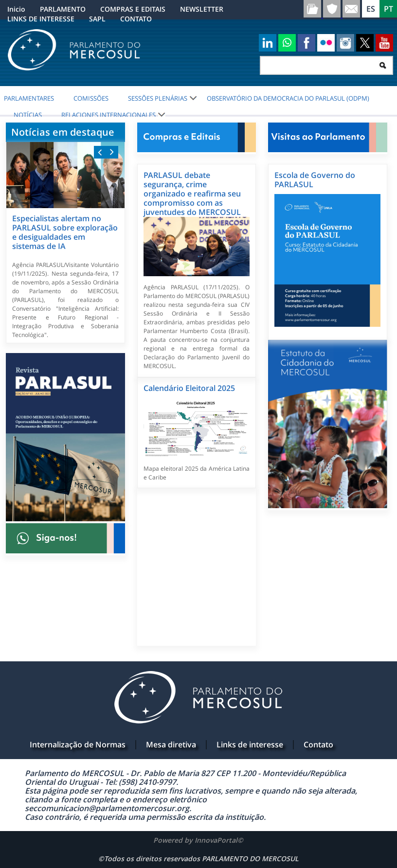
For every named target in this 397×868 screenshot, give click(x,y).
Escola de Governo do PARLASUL (315, 180)
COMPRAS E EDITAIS (133, 9)
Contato (318, 744)
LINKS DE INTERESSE (41, 19)
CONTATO (136, 19)
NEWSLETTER (202, 9)
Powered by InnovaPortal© (198, 840)
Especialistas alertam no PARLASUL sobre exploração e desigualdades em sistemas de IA (65, 232)
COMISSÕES (91, 98)
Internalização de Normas (78, 744)
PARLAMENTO (63, 9)
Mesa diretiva (171, 744)
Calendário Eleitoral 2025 (189, 388)
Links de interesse (250, 744)
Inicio (16, 9)
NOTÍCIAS (28, 115)
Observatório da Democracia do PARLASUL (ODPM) (288, 98)
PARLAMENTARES (29, 98)
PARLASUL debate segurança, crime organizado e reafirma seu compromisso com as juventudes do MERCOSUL (192, 194)
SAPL (97, 19)
